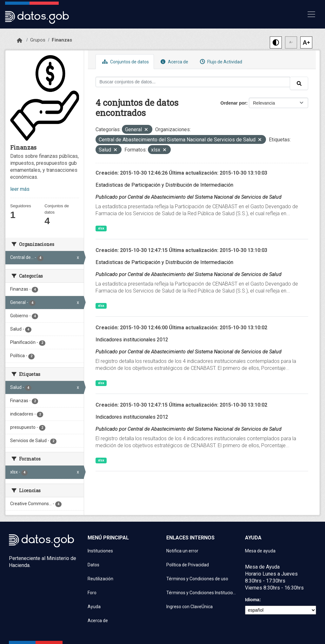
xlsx (101, 228)
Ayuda (94, 607)
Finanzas (62, 40)
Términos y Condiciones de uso (197, 579)
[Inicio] (20, 41)
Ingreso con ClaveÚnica (189, 607)
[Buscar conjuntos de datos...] (193, 82)
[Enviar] (299, 83)
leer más (20, 189)
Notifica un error (182, 551)
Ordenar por (233, 103)
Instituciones (100, 551)
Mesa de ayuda (260, 551)
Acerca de (174, 62)
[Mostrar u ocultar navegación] (311, 14)
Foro (92, 593)
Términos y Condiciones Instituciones (202, 593)
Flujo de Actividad (220, 62)
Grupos (38, 40)
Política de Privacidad (188, 565)
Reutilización (100, 579)
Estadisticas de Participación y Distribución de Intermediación (164, 185)
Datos (93, 565)
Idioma (252, 600)
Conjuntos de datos (125, 62)
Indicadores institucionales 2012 (132, 340)
